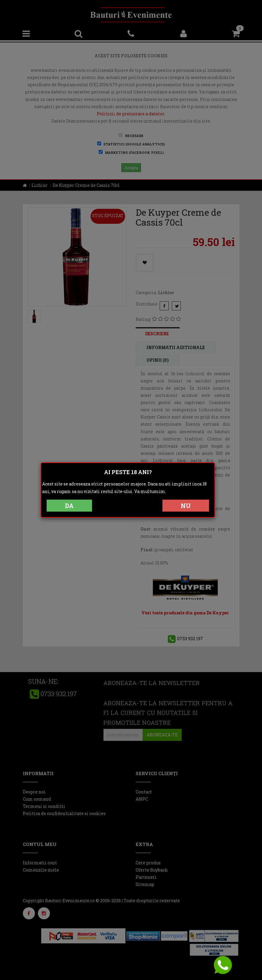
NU (186, 506)
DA (69, 506)
